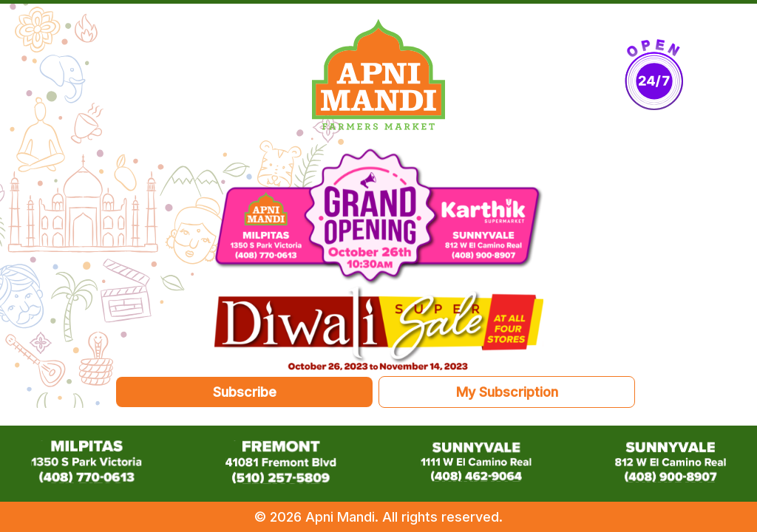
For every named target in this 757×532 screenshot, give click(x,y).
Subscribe (245, 392)
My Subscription (507, 392)
